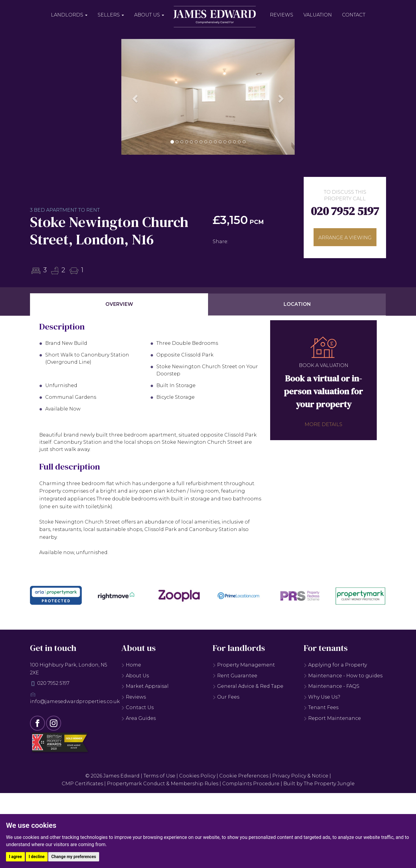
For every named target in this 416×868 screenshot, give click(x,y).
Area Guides (139, 718)
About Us (149, 15)
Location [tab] (297, 304)
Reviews (282, 15)
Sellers (111, 15)
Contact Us (137, 707)
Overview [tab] (119, 304)
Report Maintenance (332, 718)
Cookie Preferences (244, 776)
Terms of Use (159, 776)
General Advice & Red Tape (248, 686)
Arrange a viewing (345, 238)
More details (323, 424)
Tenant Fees (321, 707)
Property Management (244, 665)
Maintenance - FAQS (332, 686)
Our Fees (226, 697)
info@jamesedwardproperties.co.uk (75, 701)
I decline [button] (37, 857)
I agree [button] (15, 857)
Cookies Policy (197, 776)
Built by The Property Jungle (319, 784)
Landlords (69, 15)
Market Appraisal (145, 686)
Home (131, 665)
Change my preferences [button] (74, 857)
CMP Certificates (82, 784)
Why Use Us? (322, 697)
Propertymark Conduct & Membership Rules (163, 784)
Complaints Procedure (251, 784)
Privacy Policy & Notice (300, 776)
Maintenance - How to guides (343, 676)
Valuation (318, 15)
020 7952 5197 (345, 211)
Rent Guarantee (235, 676)
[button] (134, 97)
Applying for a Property (335, 665)
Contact (354, 15)
